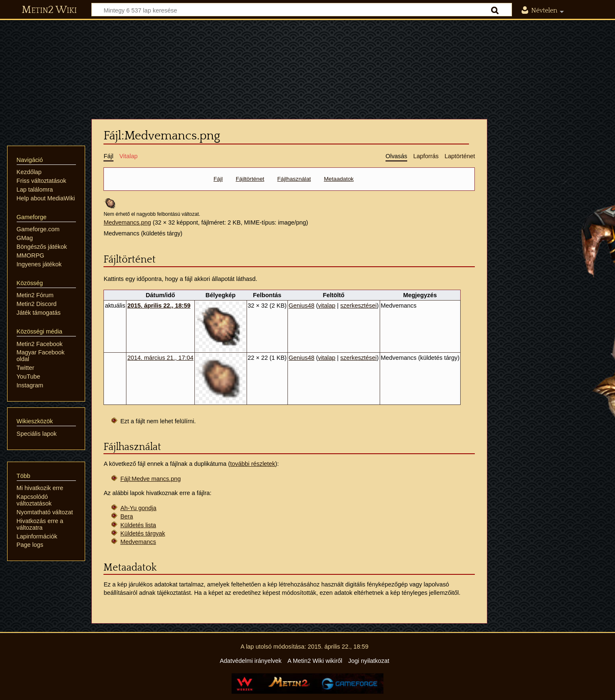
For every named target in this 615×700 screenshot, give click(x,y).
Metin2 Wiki (49, 10)
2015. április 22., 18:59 (159, 306)
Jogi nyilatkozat (369, 661)
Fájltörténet (250, 179)
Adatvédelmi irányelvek (251, 661)
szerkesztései (359, 306)
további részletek (253, 464)
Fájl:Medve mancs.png (150, 479)
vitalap (327, 306)
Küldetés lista (138, 525)
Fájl (218, 179)
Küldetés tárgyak (142, 533)
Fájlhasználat (294, 179)
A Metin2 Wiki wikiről (315, 661)
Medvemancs (138, 542)
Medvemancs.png (127, 222)
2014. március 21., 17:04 (160, 358)
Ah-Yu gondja (138, 508)
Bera (126, 516)
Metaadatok (339, 179)
